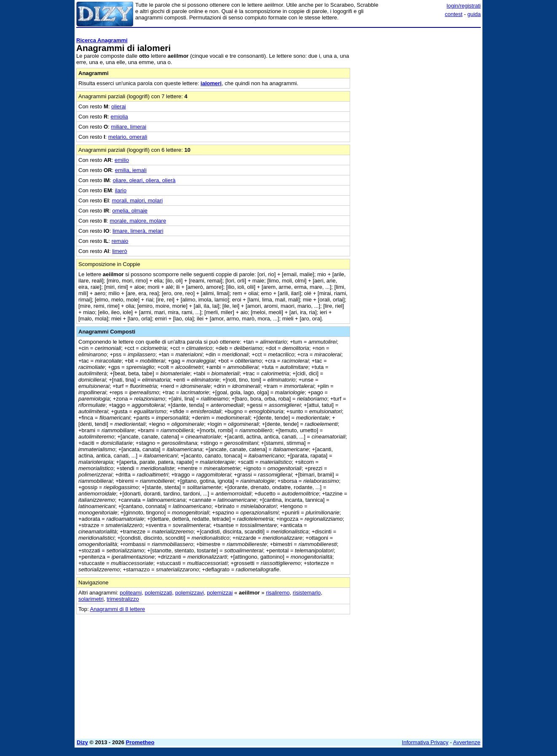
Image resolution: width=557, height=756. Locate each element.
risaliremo (278, 593)
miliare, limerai (129, 127)
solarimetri (91, 599)
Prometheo (140, 742)
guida (474, 14)
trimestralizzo (123, 599)
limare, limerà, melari (138, 231)
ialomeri (211, 83)
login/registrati (464, 6)
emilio (122, 160)
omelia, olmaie (130, 211)
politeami (131, 593)
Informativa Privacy (425, 742)
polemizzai (220, 593)
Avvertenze (467, 742)
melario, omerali (128, 137)
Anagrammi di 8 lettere (117, 609)
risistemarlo (307, 593)
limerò (119, 251)
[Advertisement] (418, 157)
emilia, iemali (131, 170)
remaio (120, 241)
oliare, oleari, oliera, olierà (144, 180)
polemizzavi (190, 593)
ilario (121, 190)
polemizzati (159, 593)
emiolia (119, 117)
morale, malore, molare (138, 221)
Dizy (82, 742)
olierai (119, 106)
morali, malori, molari (138, 200)
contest (454, 14)
